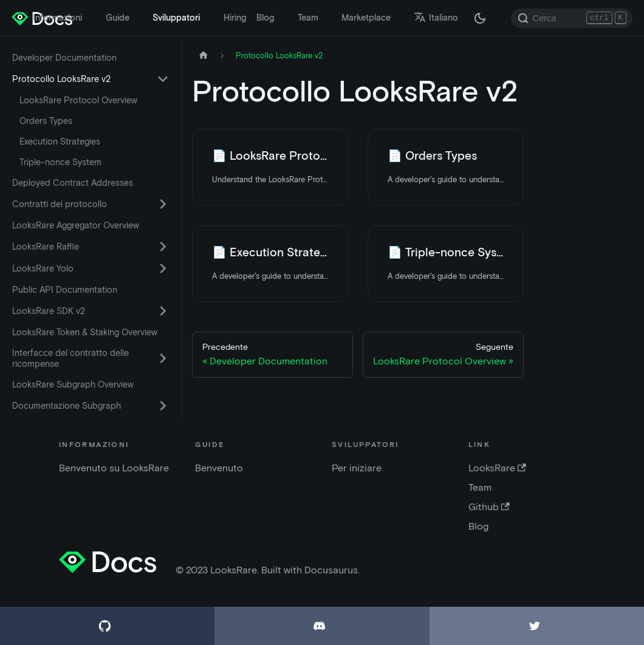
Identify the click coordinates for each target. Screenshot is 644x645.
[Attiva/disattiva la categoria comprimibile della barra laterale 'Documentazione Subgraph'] (163, 406)
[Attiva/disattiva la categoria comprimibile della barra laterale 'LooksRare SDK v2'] (163, 311)
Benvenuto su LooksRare (114, 468)
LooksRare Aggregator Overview (76, 225)
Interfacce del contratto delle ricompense (70, 358)
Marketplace (366, 18)
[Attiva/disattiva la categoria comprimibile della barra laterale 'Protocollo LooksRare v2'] (163, 79)
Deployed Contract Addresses (73, 183)
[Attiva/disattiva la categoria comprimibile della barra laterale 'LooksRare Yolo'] (163, 268)
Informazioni (57, 18)
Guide (118, 18)
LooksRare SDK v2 (49, 311)
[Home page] (204, 56)
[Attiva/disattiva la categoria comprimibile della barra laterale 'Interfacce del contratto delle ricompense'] (163, 358)
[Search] (572, 18)
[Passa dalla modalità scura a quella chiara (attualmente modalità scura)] (480, 18)
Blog (265, 18)
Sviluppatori (176, 18)
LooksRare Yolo (43, 268)
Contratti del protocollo (60, 204)
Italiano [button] (436, 18)
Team (308, 18)
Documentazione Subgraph (67, 406)
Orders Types (46, 121)
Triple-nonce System (60, 162)
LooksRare (497, 468)
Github (489, 507)
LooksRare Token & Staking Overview (85, 332)
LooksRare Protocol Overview (78, 100)
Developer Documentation (64, 58)
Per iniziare (357, 468)
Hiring (235, 18)
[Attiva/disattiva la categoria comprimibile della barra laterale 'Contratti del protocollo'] (163, 204)
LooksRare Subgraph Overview (73, 384)
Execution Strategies (60, 142)
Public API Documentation (65, 290)
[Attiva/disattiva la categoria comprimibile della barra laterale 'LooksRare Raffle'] (163, 247)
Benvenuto (219, 468)
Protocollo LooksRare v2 (61, 79)
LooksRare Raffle (46, 247)
